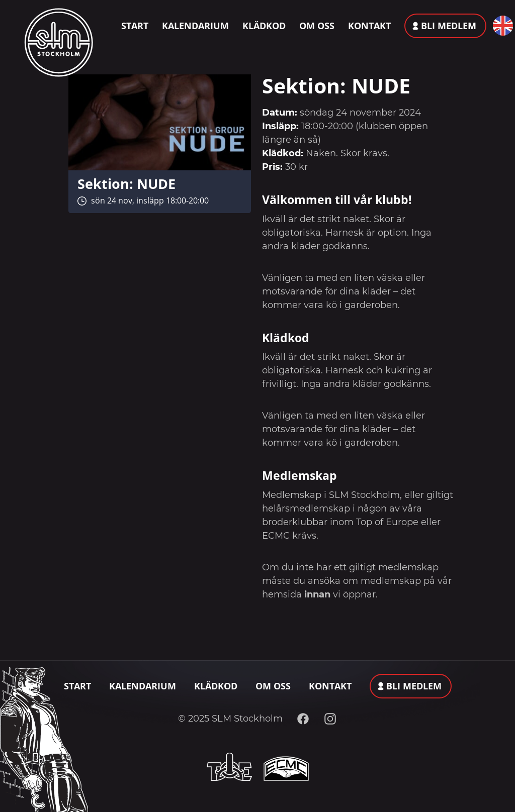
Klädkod (264, 26)
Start (135, 26)
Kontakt (369, 26)
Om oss (317, 26)
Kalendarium (195, 26)
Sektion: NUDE (126, 184)
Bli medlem (449, 26)
